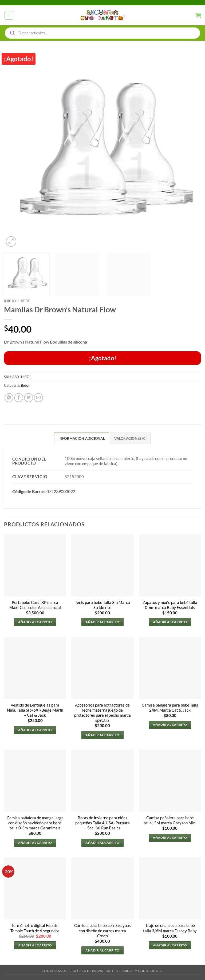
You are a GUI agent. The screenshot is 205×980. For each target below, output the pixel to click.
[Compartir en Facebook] (19, 398)
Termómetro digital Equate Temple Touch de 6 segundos (35, 928)
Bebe (25, 301)
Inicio (10, 301)
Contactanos (54, 971)
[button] (9, 15)
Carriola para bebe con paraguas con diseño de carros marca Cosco (102, 931)
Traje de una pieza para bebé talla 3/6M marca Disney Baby (170, 928)
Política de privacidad (92, 971)
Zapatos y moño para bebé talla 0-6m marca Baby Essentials (170, 605)
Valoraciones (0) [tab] (130, 438)
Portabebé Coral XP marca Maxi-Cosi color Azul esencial (35, 605)
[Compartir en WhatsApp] (9, 398)
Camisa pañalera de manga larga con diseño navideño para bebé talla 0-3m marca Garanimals (35, 823)
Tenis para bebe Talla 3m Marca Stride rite (102, 605)
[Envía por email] (38, 398)
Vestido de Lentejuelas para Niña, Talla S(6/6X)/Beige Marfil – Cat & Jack (35, 710)
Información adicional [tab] (82, 438)
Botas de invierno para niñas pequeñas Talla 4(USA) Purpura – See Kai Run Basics (102, 823)
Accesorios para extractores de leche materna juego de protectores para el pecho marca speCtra (102, 713)
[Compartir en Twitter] (29, 398)
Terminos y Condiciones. (140, 971)
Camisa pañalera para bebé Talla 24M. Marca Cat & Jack (170, 708)
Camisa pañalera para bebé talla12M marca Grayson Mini (170, 820)
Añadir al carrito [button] (35, 622)
